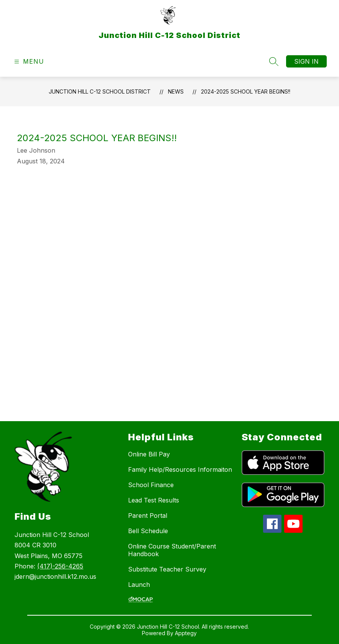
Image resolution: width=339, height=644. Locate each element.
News (176, 91)
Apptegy (186, 633)
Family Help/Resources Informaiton (180, 469)
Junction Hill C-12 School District (100, 91)
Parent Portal (148, 516)
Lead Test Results (154, 500)
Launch (139, 585)
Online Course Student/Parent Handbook (172, 550)
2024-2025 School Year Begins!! (246, 91)
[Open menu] (28, 62)
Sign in (306, 61)
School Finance (151, 485)
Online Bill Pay (149, 454)
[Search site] (274, 61)
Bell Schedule (148, 531)
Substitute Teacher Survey (167, 569)
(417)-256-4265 (60, 566)
